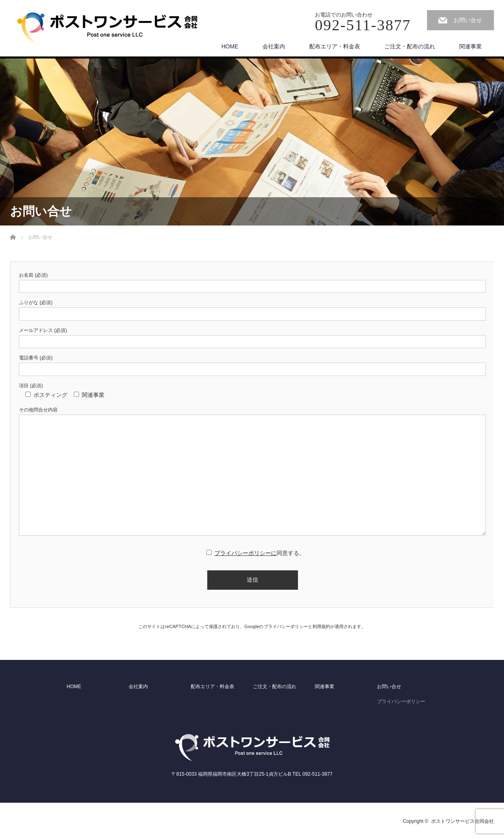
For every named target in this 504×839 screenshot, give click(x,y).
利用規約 (321, 626)
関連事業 (471, 46)
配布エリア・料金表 (335, 46)
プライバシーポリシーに (246, 553)
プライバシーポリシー (286, 626)
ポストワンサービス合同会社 (462, 821)
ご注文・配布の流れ (410, 46)
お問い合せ (468, 20)
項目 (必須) (31, 386)
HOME (230, 46)
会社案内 (274, 46)
